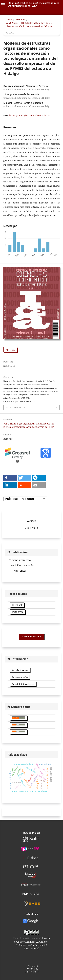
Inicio (9, 20)
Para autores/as (20, 677)
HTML (12, 350)
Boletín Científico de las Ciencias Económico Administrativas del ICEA (34, 4)
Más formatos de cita (15, 407)
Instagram (18, 612)
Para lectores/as (20, 670)
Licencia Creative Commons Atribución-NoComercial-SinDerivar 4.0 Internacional (32, 943)
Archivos (20, 20)
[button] (10, 478)
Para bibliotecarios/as (23, 684)
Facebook (17, 605)
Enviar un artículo (32, 637)
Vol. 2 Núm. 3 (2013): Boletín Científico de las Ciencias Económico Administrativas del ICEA (29, 25)
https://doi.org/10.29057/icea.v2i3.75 (29, 115)
